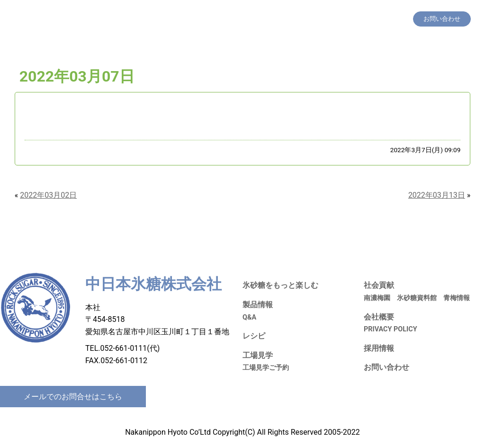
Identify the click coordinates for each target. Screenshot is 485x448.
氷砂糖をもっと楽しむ (194, 19)
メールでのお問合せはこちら (73, 397)
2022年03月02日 (48, 195)
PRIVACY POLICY (391, 329)
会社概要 (394, 19)
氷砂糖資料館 (417, 298)
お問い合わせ (386, 367)
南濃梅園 (377, 298)
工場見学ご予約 (266, 368)
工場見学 (300, 19)
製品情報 (244, 19)
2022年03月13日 (437, 195)
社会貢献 (332, 19)
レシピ (272, 19)
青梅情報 (457, 298)
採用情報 (363, 19)
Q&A (249, 317)
